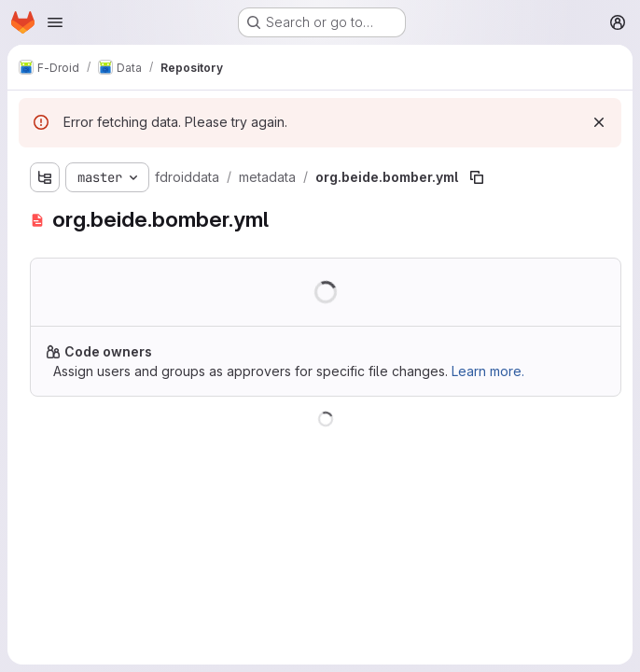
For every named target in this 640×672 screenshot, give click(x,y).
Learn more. (488, 371)
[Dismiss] (599, 122)
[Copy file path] (477, 177)
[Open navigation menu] (55, 22)
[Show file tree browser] (45, 177)
